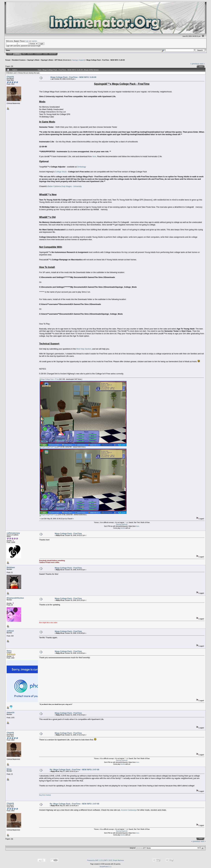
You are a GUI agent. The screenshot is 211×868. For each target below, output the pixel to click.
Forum (17, 54)
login (27, 41)
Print (201, 67)
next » (202, 64)
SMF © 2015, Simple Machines (114, 860)
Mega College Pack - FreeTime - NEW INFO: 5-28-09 (105, 60)
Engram (81, 60)
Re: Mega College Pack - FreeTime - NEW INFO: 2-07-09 (74, 770)
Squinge (75, 60)
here (94, 156)
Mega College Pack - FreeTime (68, 533)
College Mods (61, 172)
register (34, 41)
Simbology (82, 167)
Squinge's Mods (33, 60)
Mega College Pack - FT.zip (49, 379)
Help (24, 54)
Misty (9, 769)
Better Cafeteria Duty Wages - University (65, 186)
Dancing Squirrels (122, 524)
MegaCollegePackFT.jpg (48, 447)
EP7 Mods (59, 60)
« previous (195, 64)
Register (53, 54)
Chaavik (10, 77)
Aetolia (123, 528)
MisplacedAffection (15, 598)
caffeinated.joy (13, 533)
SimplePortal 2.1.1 (106, 867)
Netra (9, 651)
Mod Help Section (84, 349)
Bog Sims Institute (45, 795)
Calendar (38, 54)
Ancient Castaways (129, 810)
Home (10, 54)
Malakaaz (11, 567)
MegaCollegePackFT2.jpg (49, 515)
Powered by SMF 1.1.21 (95, 860)
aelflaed (10, 631)
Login (45, 54)
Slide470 (10, 713)
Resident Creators (19, 60)
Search (30, 54)
